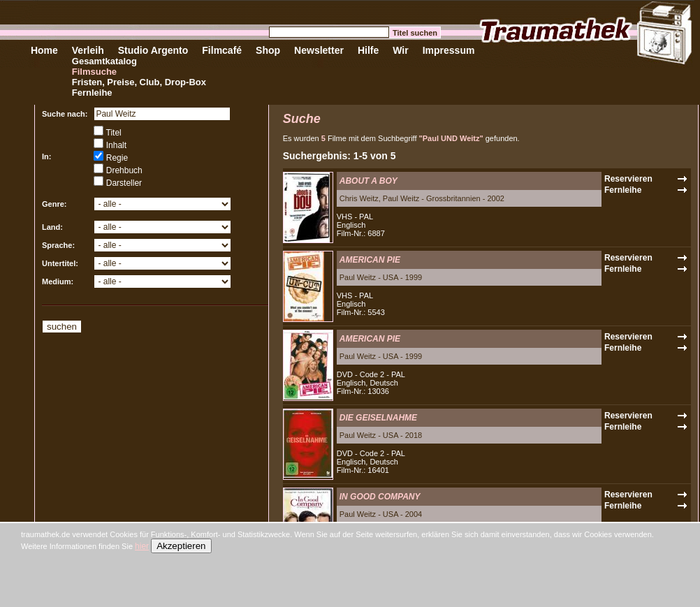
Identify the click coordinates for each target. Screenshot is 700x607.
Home (44, 50)
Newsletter (319, 50)
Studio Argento (153, 50)
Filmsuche (94, 72)
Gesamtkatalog (104, 61)
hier (142, 546)
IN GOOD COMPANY (380, 497)
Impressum (449, 50)
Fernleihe (92, 93)
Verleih (88, 50)
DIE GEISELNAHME (378, 418)
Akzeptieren (181, 546)
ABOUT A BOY (369, 181)
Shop (268, 50)
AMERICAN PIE (370, 260)
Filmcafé (222, 50)
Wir (400, 50)
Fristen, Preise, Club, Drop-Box (139, 82)
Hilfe (368, 50)
